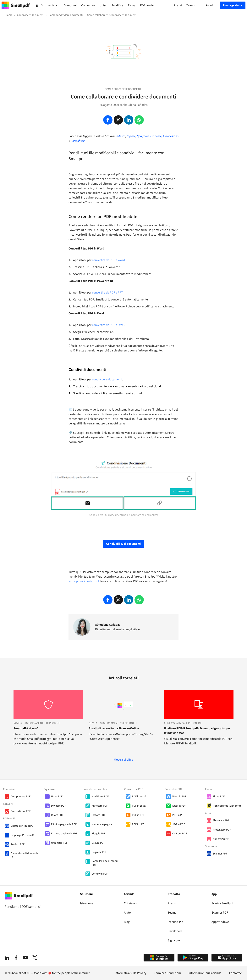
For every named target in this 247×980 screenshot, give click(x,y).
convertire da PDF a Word (108, 260)
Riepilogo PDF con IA (23, 835)
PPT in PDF (179, 815)
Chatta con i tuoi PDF (23, 826)
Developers (175, 931)
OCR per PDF (180, 834)
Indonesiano (171, 136)
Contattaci (236, 973)
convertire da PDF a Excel (108, 325)
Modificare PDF (100, 797)
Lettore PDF (99, 815)
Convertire (88, 5)
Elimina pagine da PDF (64, 824)
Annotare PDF (100, 806)
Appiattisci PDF (221, 839)
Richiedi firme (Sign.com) (227, 806)
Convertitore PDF (21, 811)
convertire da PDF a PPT (107, 293)
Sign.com (174, 940)
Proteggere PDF (222, 830)
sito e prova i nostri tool (84, 581)
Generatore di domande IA (25, 855)
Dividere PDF (58, 806)
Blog (127, 922)
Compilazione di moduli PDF (105, 863)
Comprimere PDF (21, 797)
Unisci (104, 5)
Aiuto (127, 913)
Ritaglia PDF (99, 834)
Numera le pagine (102, 824)
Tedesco (120, 136)
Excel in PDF (179, 806)
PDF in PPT (138, 815)
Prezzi (172, 903)
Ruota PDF (57, 815)
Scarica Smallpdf (222, 903)
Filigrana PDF (99, 852)
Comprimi (70, 5)
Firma (132, 5)
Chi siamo (130, 903)
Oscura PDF (98, 843)
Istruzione (87, 903)
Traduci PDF (18, 844)
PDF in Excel (139, 806)
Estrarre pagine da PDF (64, 834)
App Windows (220, 922)
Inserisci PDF (176, 922)
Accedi (209, 5)
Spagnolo (143, 136)
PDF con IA (147, 5)
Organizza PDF (59, 843)
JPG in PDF (179, 824)
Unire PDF (57, 797)
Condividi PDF (100, 874)
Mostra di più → (124, 760)
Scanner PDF (220, 854)
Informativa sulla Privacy (130, 973)
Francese (156, 136)
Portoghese (78, 141)
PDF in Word (139, 797)
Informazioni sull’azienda (205, 973)
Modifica (118, 5)
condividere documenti (107, 379)
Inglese (131, 136)
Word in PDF (179, 797)
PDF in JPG (138, 824)
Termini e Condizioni (167, 973)
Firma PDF (219, 797)
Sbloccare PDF (221, 820)
